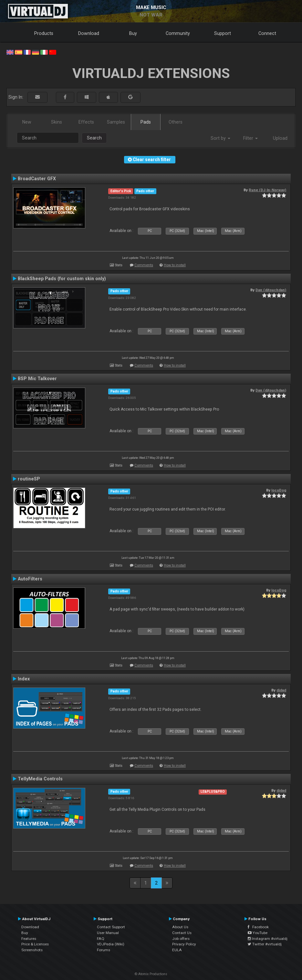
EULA (177, 950)
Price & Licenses (35, 944)
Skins (57, 122)
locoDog (279, 490)
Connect (267, 33)
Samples (116, 122)
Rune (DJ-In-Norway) (267, 190)
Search (94, 138)
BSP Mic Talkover (37, 379)
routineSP (29, 479)
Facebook (258, 927)
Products (44, 33)
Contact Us (182, 933)
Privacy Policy (184, 944)
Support (223, 33)
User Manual (108, 933)
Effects (86, 122)
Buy (133, 33)
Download (89, 33)
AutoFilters (30, 579)
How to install (175, 265)
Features (29, 939)
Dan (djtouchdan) (271, 290)
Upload (280, 138)
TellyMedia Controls (40, 779)
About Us (180, 927)
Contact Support (111, 927)
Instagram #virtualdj (268, 939)
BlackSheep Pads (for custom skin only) (62, 279)
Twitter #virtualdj (265, 944)
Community (178, 33)
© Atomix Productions (151, 974)
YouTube (258, 933)
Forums (104, 950)
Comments (144, 265)
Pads (146, 122)
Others (176, 122)
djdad (281, 690)
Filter (250, 138)
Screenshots (32, 950)
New (27, 122)
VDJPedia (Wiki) (111, 944)
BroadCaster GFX (37, 179)
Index (24, 679)
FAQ (101, 939)
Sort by (220, 138)
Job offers (181, 939)
